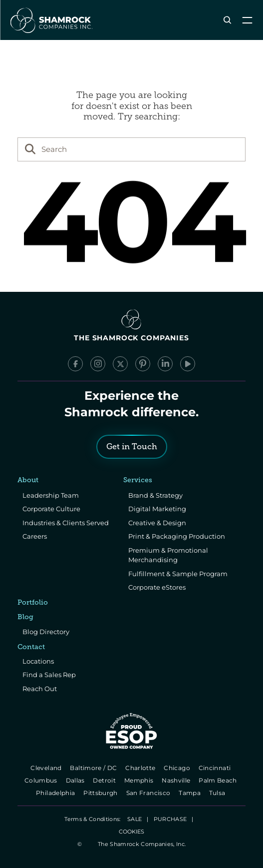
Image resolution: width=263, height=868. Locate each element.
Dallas (76, 780)
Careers (35, 536)
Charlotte (141, 768)
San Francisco (149, 793)
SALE (134, 819)
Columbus (42, 780)
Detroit (105, 780)
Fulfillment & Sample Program (178, 574)
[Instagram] (98, 364)
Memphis (139, 780)
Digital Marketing (157, 509)
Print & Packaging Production (177, 536)
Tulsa (218, 793)
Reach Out (40, 689)
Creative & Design (157, 523)
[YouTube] (188, 364)
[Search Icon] (227, 20)
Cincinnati (215, 768)
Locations (38, 661)
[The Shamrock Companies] (50, 20)
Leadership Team (51, 495)
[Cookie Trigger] (131, 832)
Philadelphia (56, 793)
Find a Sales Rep (49, 675)
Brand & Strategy (155, 495)
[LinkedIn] (165, 364)
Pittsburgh (101, 793)
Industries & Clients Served (66, 523)
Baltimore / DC (95, 768)
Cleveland (47, 768)
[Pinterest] (143, 364)
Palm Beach (219, 780)
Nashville (177, 780)
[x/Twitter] (120, 364)
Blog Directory (46, 632)
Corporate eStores (157, 587)
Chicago (178, 768)
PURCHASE (170, 819)
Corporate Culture (51, 509)
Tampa (190, 793)
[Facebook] (75, 364)
